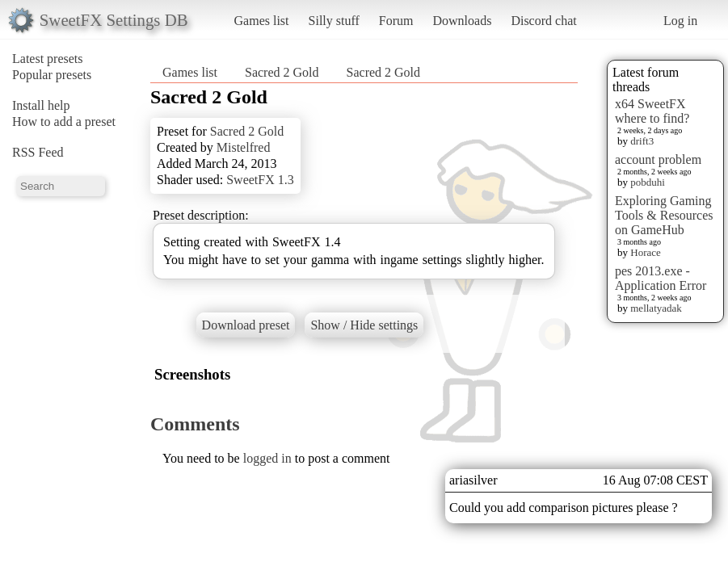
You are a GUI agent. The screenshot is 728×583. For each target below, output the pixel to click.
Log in (680, 21)
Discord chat (543, 21)
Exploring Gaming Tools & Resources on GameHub (664, 215)
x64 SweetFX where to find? (652, 111)
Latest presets (48, 59)
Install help (41, 105)
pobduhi (648, 182)
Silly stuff (334, 21)
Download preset (246, 325)
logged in (267, 458)
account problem (658, 159)
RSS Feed (38, 152)
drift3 (642, 141)
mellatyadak (656, 308)
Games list (262, 21)
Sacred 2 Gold (282, 72)
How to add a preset (64, 122)
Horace (646, 252)
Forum (396, 21)
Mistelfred (244, 147)
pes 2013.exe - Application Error (661, 278)
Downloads (462, 21)
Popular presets (52, 75)
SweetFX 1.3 (260, 180)
